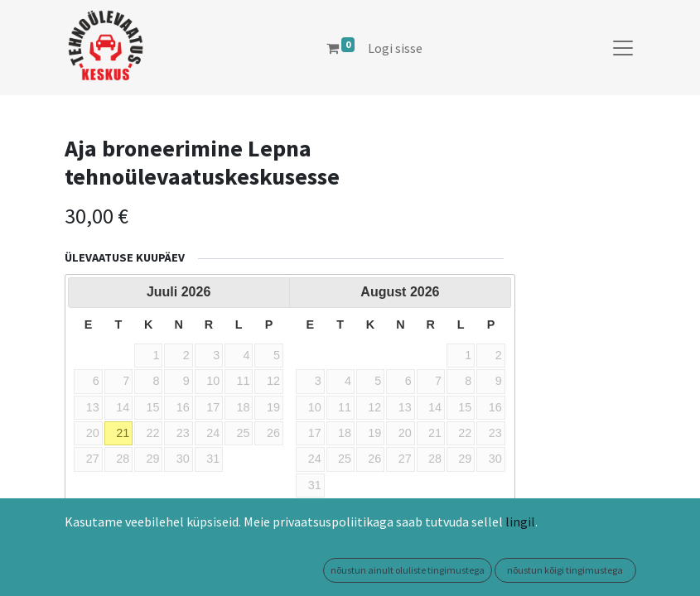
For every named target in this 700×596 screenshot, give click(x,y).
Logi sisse (395, 48)
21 (123, 433)
